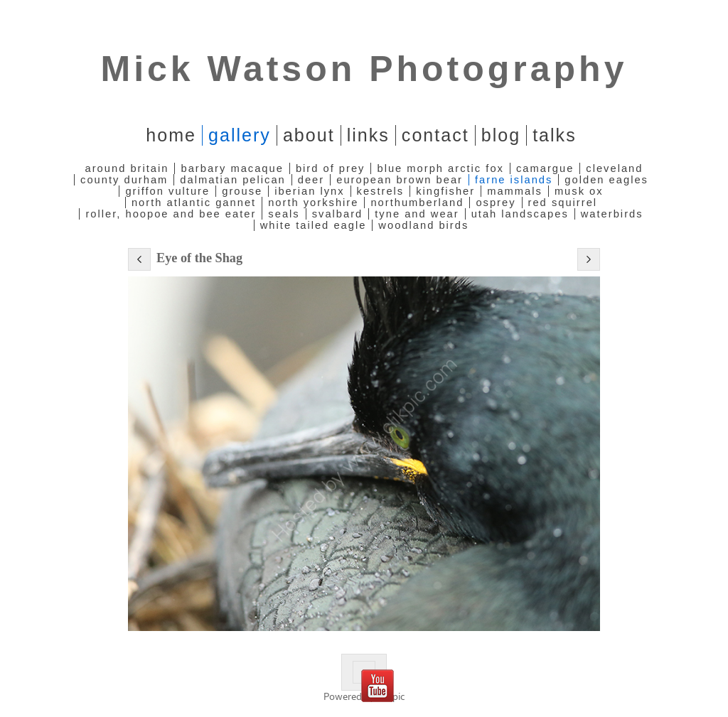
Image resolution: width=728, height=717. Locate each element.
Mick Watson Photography (364, 69)
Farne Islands (514, 180)
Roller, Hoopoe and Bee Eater (171, 214)
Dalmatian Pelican (232, 180)
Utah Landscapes (520, 214)
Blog (501, 135)
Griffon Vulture (167, 191)
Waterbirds (612, 214)
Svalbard (338, 214)
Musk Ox (579, 191)
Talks (555, 135)
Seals (284, 214)
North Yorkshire (313, 203)
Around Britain (127, 168)
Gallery (240, 135)
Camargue (545, 168)
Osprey (496, 203)
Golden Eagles (606, 180)
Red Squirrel (563, 203)
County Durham (124, 180)
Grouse (242, 191)
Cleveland (614, 168)
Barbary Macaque (232, 168)
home (171, 135)
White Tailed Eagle (314, 225)
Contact (435, 135)
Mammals (515, 191)
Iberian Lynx (309, 191)
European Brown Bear (400, 180)
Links (368, 135)
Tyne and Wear (417, 214)
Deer (311, 180)
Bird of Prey (331, 168)
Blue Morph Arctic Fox (440, 168)
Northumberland (417, 203)
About (309, 135)
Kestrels (381, 191)
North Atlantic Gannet (194, 203)
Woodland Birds (423, 225)
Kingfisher (445, 191)
